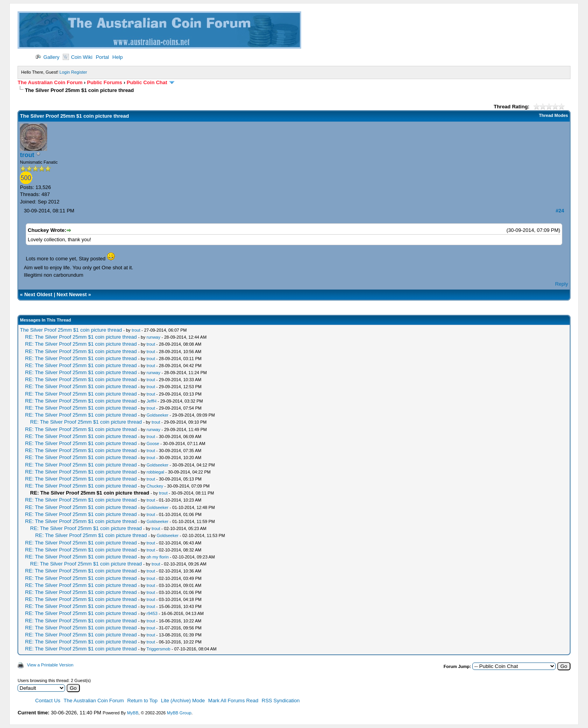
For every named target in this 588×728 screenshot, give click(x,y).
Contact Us (48, 701)
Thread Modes (554, 115)
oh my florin (158, 557)
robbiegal (155, 472)
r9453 (152, 613)
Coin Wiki (78, 57)
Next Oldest (38, 294)
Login (65, 72)
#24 (560, 211)
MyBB (133, 713)
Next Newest (72, 294)
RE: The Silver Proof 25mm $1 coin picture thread (81, 337)
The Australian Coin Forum (50, 82)
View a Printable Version (50, 665)
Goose (153, 444)
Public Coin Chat (147, 82)
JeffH (151, 401)
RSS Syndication (281, 701)
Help (117, 57)
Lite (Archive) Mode (183, 701)
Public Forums (104, 82)
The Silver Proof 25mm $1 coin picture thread (71, 330)
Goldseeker (157, 415)
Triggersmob (158, 649)
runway (153, 337)
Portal (102, 57)
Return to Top (143, 701)
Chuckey (155, 486)
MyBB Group (179, 713)
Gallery (47, 57)
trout (27, 155)
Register (79, 72)
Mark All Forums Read (233, 701)
